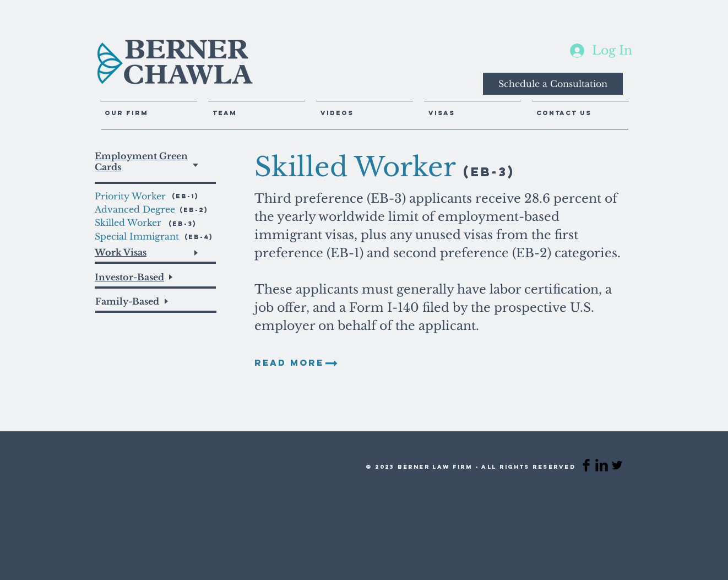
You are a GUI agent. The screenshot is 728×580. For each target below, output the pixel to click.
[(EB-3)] (184, 223)
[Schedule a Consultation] (553, 84)
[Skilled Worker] (129, 223)
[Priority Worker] (133, 196)
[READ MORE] (289, 363)
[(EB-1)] (193, 196)
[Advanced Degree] (137, 209)
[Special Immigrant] (138, 236)
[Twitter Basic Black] (617, 465)
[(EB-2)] (194, 210)
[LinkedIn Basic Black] (602, 465)
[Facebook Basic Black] (586, 465)
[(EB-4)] (199, 237)
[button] (365, 108)
